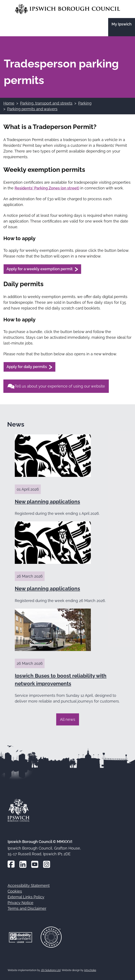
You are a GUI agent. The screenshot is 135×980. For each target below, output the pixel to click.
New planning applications (47, 502)
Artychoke (90, 970)
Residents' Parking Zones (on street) (47, 188)
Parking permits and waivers (32, 109)
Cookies (15, 891)
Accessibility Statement (29, 885)
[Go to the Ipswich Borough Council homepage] (67, 9)
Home (9, 103)
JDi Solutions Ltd (51, 970)
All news (68, 719)
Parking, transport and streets (46, 103)
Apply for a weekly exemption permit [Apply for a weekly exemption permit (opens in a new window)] (40, 269)
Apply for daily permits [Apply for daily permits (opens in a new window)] (27, 367)
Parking (85, 103)
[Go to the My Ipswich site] (122, 27)
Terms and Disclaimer (27, 908)
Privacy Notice (20, 903)
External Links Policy (26, 897)
